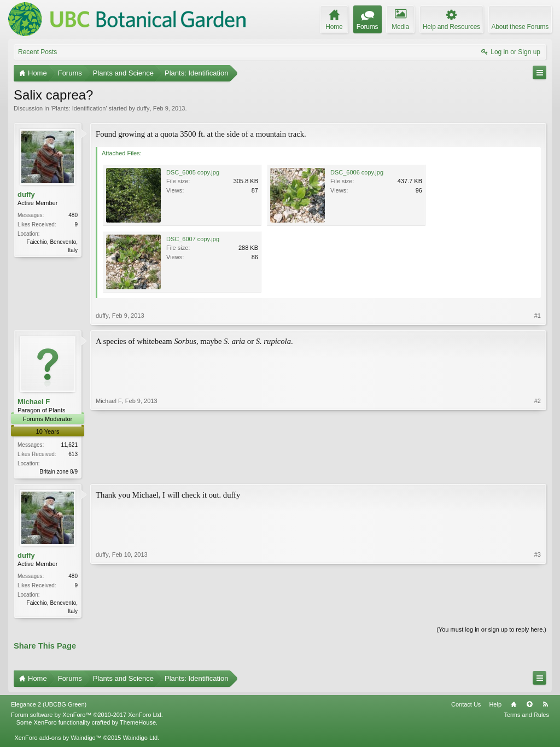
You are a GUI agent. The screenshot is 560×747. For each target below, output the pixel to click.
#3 (538, 611)
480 (73, 215)
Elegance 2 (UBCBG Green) (49, 707)
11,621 (69, 445)
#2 (538, 470)
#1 (538, 316)
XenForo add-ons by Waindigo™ (58, 740)
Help (495, 707)
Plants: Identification (79, 108)
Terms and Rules (526, 717)
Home (514, 707)
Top (529, 707)
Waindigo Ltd (140, 740)
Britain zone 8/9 (59, 472)
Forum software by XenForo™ (87, 717)
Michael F (34, 402)
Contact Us (466, 707)
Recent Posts (37, 52)
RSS (545, 707)
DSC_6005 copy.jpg (193, 172)
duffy (143, 108)
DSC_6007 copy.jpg (193, 239)
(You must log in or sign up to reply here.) (491, 632)
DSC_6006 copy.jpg (357, 172)
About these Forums (520, 27)
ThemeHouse (138, 725)
